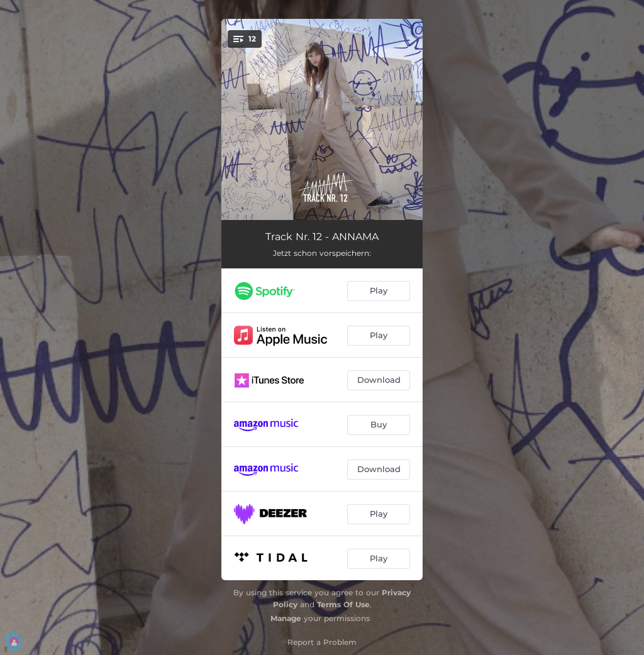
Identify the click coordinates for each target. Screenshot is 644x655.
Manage (286, 618)
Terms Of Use (343, 604)
